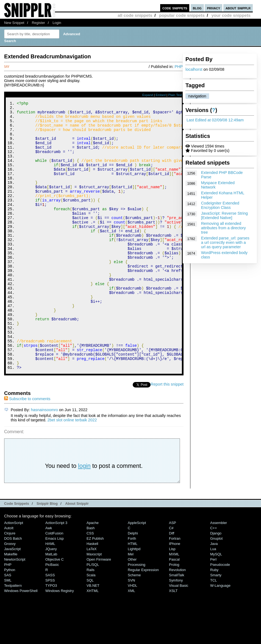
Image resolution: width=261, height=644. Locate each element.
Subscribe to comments (27, 449)
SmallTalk (177, 625)
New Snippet (14, 23)
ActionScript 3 (56, 573)
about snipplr (238, 8)
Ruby (214, 620)
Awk (49, 578)
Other (132, 610)
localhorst (194, 69)
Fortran (175, 589)
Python (10, 620)
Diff (172, 584)
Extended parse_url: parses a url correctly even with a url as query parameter (225, 242)
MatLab (51, 605)
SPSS (50, 631)
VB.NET (93, 636)
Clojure (10, 584)
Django (216, 584)
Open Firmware (99, 610)
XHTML (93, 641)
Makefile (11, 605)
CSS (90, 584)
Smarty (216, 625)
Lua (213, 599)
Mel (131, 605)
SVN (131, 631)
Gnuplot (216, 589)
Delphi (133, 584)
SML (8, 631)
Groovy (10, 594)
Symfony (176, 631)
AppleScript (137, 573)
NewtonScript (15, 610)
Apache (93, 573)
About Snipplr (77, 554)
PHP (179, 67)
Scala (91, 625)
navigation (197, 96)
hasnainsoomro (45, 460)
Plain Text (175, 95)
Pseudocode (220, 615)
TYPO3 (51, 636)
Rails (91, 620)
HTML (133, 594)
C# (171, 578)
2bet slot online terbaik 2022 (72, 470)
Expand (148, 95)
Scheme (134, 625)
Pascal (174, 610)
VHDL (133, 636)
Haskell (92, 594)
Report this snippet (167, 435)
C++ (213, 578)
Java (214, 594)
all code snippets (135, 15)
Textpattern (13, 636)
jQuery (51, 599)
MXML (174, 605)
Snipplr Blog (47, 554)
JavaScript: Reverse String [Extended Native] (224, 215)
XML (131, 641)
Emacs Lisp (55, 589)
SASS (50, 625)
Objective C (55, 610)
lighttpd (134, 599)
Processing (137, 615)
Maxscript (94, 605)
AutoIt (9, 578)
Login (57, 23)
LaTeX (92, 599)
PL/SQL (93, 615)
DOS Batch (13, 589)
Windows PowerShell (21, 641)
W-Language (220, 636)
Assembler (219, 573)
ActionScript (14, 573)
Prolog (174, 615)
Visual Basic (179, 636)
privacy (213, 8)
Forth (132, 589)
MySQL (216, 605)
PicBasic (52, 615)
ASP (173, 573)
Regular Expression (143, 620)
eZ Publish (95, 589)
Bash (91, 578)
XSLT (173, 641)
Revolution (177, 620)
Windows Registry (60, 641)
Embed (161, 95)
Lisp (172, 599)
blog (197, 8)
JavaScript (12, 599)
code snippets (175, 8)
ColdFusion (54, 584)
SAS (8, 625)
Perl (213, 610)
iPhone (175, 594)
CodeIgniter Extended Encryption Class (220, 205)
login (84, 516)
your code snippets (231, 15)
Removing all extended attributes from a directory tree (223, 228)
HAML (50, 594)
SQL (90, 631)
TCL (213, 631)
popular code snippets (182, 15)
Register (38, 23)
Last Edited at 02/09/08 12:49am (215, 120)
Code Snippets (17, 554)
